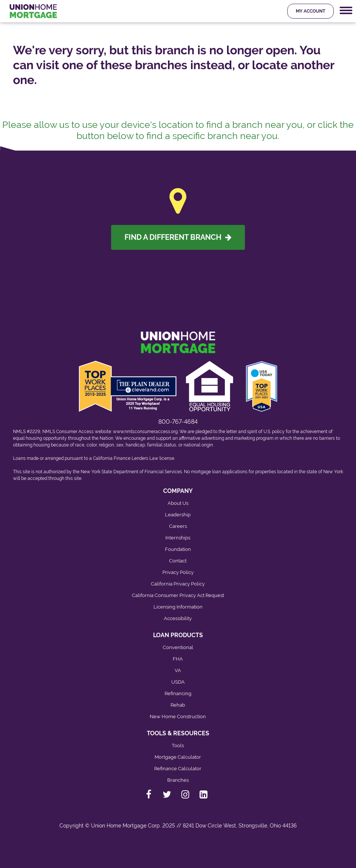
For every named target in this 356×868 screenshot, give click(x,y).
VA (178, 670)
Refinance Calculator (178, 769)
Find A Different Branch (178, 237)
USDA (178, 682)
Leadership (178, 515)
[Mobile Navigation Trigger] (346, 11)
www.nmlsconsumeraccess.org (145, 432)
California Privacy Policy (178, 584)
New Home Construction (178, 717)
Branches (178, 780)
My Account (310, 11)
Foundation (178, 549)
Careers (178, 526)
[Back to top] (178, 848)
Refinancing (178, 693)
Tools (178, 746)
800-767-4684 (178, 422)
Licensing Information (178, 607)
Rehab (178, 705)
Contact (178, 561)
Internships (178, 538)
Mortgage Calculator (178, 757)
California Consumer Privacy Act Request (178, 595)
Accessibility (178, 618)
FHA (178, 659)
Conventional (178, 647)
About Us (178, 503)
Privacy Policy (178, 572)
